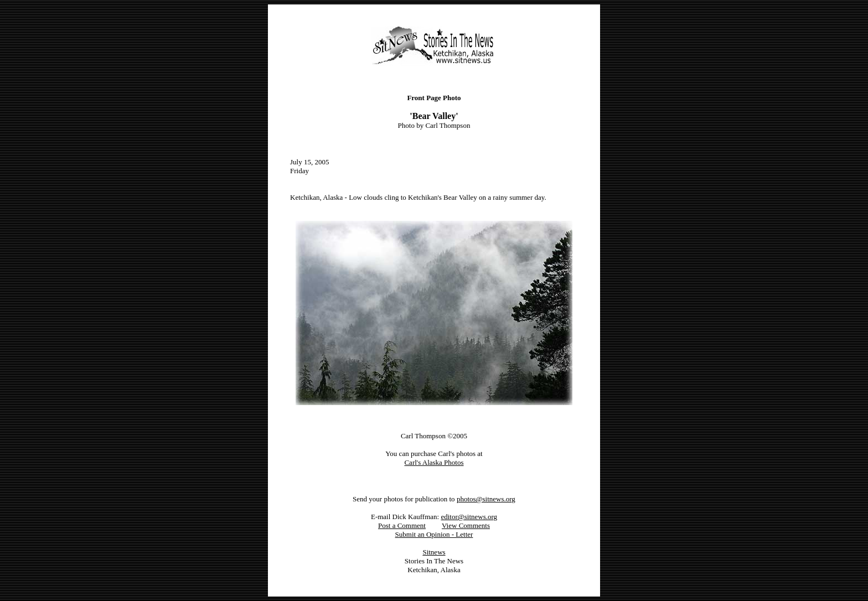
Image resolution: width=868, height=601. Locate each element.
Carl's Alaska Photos (434, 462)
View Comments (466, 525)
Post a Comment (402, 525)
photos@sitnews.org (486, 499)
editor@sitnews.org (469, 517)
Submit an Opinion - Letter (434, 534)
